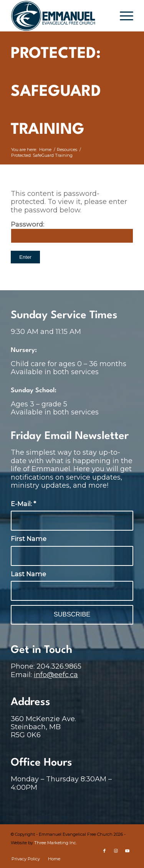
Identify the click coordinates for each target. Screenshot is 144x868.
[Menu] (123, 16)
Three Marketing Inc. (55, 843)
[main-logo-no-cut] (60, 16)
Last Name (28, 574)
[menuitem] (123, 16)
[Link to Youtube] (127, 851)
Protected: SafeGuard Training (56, 92)
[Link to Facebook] (104, 851)
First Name (29, 539)
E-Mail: (23, 504)
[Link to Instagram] (116, 851)
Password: (72, 232)
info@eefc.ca (56, 675)
